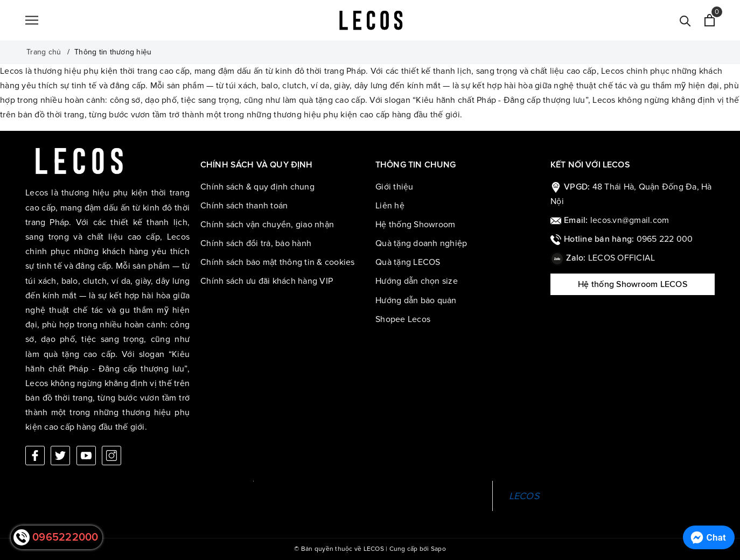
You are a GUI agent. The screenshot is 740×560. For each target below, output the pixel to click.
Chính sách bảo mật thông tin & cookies (278, 262)
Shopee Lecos (403, 319)
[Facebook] (35, 456)
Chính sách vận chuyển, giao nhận (267, 225)
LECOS (524, 496)
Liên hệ (390, 206)
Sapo (438, 549)
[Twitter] (60, 456)
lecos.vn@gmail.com (630, 220)
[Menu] (32, 20)
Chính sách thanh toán (244, 206)
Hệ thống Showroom (415, 225)
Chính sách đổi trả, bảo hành (256, 243)
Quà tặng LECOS (408, 262)
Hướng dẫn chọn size (417, 281)
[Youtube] (86, 456)
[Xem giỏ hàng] (710, 20)
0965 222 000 (665, 239)
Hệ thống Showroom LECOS (633, 284)
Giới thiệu (395, 187)
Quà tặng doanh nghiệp (421, 243)
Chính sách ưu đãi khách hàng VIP (267, 281)
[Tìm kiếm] (685, 20)
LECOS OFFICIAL (622, 258)
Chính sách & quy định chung (257, 187)
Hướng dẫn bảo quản (416, 300)
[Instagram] (111, 456)
